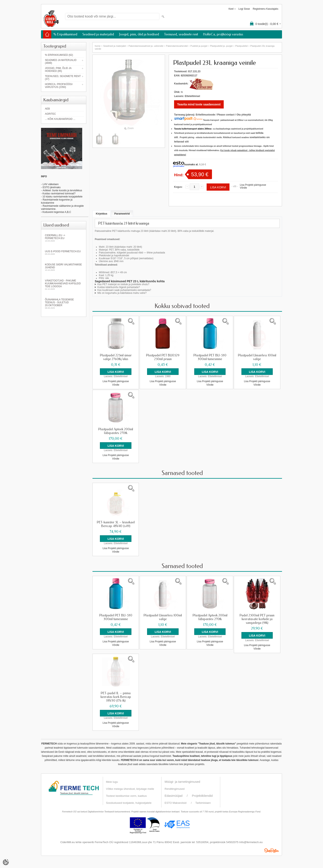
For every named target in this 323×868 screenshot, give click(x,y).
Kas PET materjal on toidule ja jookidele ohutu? (123, 284)
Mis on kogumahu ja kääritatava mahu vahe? (122, 293)
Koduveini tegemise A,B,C (56, 212)
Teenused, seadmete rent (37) (63, 78)
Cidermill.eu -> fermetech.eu (64, 238)
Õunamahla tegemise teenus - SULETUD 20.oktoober (64, 304)
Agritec (50, 114)
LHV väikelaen (51, 184)
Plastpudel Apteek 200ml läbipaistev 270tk (116, 431)
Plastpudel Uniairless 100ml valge (257, 357)
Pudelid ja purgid (199, 46)
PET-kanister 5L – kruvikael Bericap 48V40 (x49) (116, 524)
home (98, 46)
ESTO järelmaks (52, 187)
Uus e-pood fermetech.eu (64, 253)
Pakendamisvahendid (177, 46)
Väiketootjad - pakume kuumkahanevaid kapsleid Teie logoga (64, 285)
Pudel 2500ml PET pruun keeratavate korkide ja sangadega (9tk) (257, 619)
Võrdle (243, 188)
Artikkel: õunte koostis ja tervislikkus (62, 190)
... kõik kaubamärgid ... (60, 119)
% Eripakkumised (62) (59, 55)
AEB (47, 109)
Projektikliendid (202, 795)
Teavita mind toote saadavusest (199, 104)
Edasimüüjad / (178, 795)
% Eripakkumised (65, 34)
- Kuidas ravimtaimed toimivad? (58, 194)
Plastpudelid (241, 46)
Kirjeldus (102, 214)
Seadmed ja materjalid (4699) (61, 62)
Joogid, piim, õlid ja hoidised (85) (58, 70)
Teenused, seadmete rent (181, 34)
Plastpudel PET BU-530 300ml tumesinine (210, 357)
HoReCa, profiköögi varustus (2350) (59, 86)
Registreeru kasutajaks (266, 9)
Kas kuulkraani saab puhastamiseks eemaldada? (124, 290)
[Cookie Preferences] (6, 862)
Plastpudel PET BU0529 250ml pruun (163, 357)
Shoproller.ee (272, 850)
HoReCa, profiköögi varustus (223, 34)
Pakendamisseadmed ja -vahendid (146, 46)
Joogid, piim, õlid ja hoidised (139, 34)
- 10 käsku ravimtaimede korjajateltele (62, 197)
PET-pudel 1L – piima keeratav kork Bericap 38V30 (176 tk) (116, 697)
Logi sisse (244, 9)
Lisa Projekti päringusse (253, 185)
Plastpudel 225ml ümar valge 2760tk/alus (116, 357)
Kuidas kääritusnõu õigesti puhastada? (119, 287)
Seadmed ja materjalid (98, 34)
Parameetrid (122, 214)
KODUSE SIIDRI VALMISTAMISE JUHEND (64, 267)
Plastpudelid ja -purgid (221, 46)
